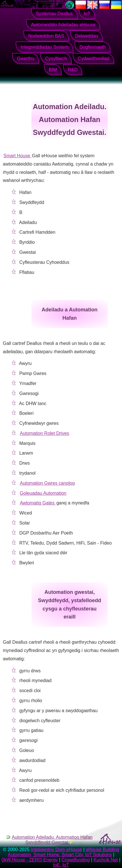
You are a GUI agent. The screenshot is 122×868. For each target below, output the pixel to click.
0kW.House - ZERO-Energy (30, 860)
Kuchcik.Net (106, 860)
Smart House (17, 156)
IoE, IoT (61, 865)
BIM (53, 70)
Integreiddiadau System (45, 47)
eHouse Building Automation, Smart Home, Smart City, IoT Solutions (63, 852)
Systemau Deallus (54, 14)
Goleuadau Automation (43, 493)
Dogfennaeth (93, 47)
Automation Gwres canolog (47, 483)
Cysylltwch (56, 59)
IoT (87, 14)
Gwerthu (25, 59)
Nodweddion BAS (46, 36)
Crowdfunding (76, 860)
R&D (73, 70)
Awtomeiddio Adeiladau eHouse (63, 25)
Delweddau (87, 36)
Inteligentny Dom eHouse (56, 850)
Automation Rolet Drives (44, 433)
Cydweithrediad (93, 59)
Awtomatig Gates (38, 503)
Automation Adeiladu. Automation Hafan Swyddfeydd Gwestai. (52, 840)
